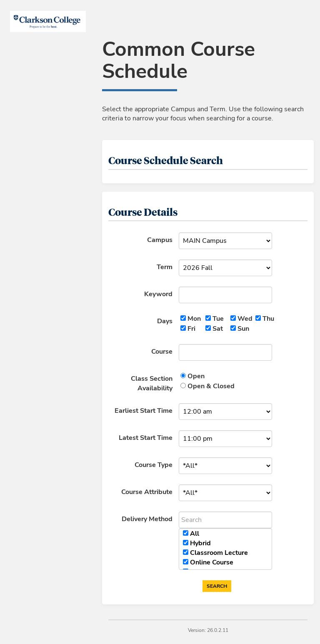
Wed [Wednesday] (245, 319)
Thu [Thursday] (268, 319)
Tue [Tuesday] (218, 319)
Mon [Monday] (194, 319)
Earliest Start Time (144, 411)
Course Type (154, 465)
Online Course (212, 562)
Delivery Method (147, 519)
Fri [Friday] (191, 329)
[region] (225, 549)
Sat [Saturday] (218, 329)
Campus (160, 240)
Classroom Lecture (219, 553)
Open (196, 376)
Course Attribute (147, 492)
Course (162, 352)
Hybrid (200, 543)
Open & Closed (211, 386)
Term (165, 267)
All (195, 534)
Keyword (158, 294)
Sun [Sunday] (243, 329)
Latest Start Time (146, 438)
